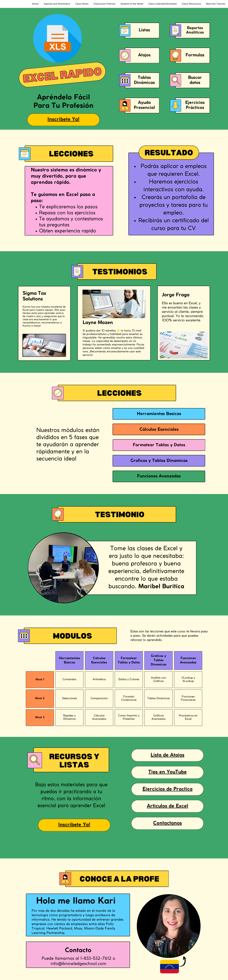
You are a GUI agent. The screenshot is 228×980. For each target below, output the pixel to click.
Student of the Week (132, 4)
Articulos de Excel (167, 806)
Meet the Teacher (216, 4)
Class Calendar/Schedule (163, 4)
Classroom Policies (104, 4)
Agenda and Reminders (57, 4)
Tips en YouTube (168, 772)
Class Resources (192, 4)
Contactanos (167, 823)
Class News (82, 4)
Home (35, 4)
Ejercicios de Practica (168, 789)
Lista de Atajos (167, 755)
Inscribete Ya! (63, 120)
